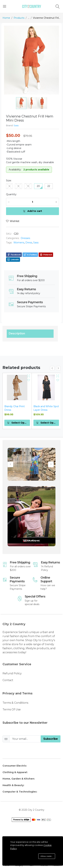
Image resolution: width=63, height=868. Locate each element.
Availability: (15, 170)
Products (19, 18)
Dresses (25, 238)
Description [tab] (17, 333)
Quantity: (11, 194)
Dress (29, 243)
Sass (16, 125)
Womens (19, 243)
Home (6, 18)
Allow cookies (47, 856)
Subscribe (51, 739)
